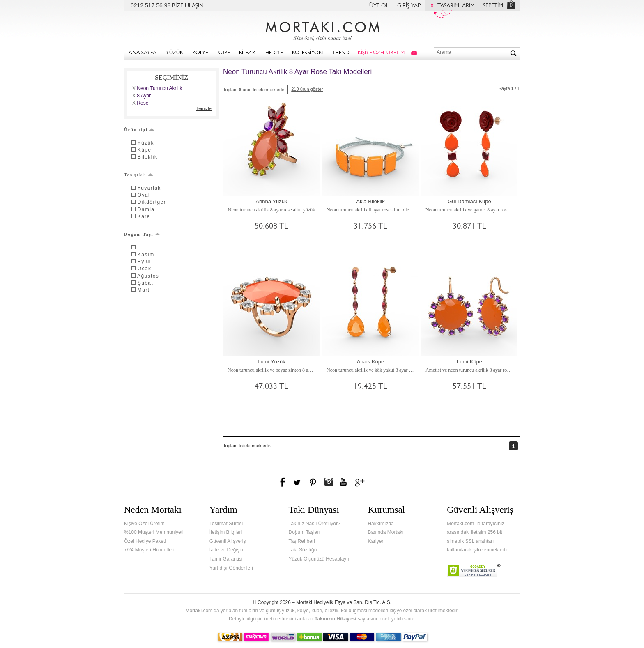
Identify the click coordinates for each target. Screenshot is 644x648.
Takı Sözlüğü (303, 550)
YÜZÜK (175, 53)
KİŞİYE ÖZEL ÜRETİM (381, 53)
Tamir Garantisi (226, 559)
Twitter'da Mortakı (298, 482)
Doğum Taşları (305, 532)
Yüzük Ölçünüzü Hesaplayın (320, 559)
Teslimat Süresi (226, 524)
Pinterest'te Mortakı (313, 482)
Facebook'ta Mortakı (283, 482)
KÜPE (223, 53)
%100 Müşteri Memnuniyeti (154, 532)
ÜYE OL (379, 6)
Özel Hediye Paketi (145, 541)
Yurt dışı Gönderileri (231, 568)
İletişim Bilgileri (226, 532)
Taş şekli (139, 175)
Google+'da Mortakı (361, 482)
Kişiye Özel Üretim (144, 524)
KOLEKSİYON (307, 53)
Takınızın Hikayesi (336, 619)
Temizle (204, 108)
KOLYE (200, 53)
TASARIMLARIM (451, 6)
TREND (341, 53)
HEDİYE (274, 53)
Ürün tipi (139, 129)
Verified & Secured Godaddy (474, 570)
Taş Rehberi (302, 541)
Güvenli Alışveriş (228, 541)
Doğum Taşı (142, 234)
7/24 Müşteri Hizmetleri (149, 550)
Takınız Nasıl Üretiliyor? (315, 524)
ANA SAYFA (143, 53)
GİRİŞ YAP (409, 6)
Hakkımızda (381, 524)
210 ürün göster (307, 89)
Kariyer (375, 541)
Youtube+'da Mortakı (343, 482)
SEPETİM (493, 6)
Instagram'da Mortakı (329, 482)
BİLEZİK (247, 53)
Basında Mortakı (385, 532)
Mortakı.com (322, 29)
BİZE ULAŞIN (188, 6)
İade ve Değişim (227, 550)
